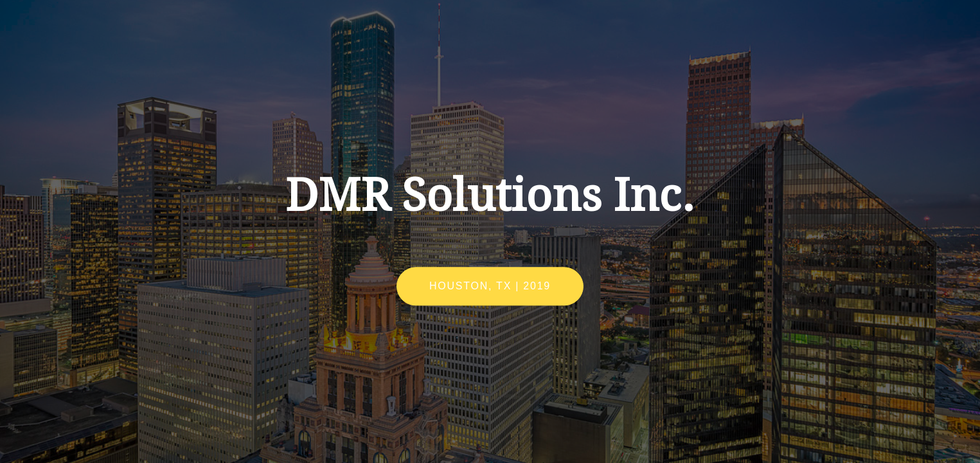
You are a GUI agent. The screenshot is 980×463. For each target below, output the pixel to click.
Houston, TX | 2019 (490, 286)
